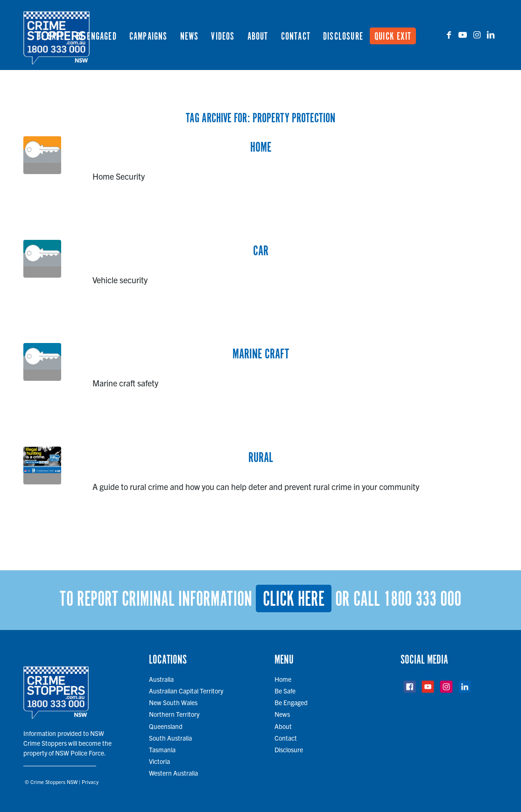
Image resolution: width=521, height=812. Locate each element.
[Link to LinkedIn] (491, 35)
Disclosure (289, 749)
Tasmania (162, 749)
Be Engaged (291, 702)
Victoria (159, 761)
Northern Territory (174, 714)
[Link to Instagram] (477, 35)
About (283, 726)
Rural (261, 458)
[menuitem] (50, 35)
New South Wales (173, 702)
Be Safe (285, 691)
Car (261, 252)
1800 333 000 (422, 600)
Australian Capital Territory (186, 691)
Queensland (166, 726)
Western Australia (173, 773)
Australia (161, 679)
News (282, 714)
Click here (294, 600)
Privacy (90, 782)
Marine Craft (261, 355)
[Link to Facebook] (449, 35)
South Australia (170, 738)
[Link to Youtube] (463, 35)
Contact (286, 738)
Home (261, 148)
